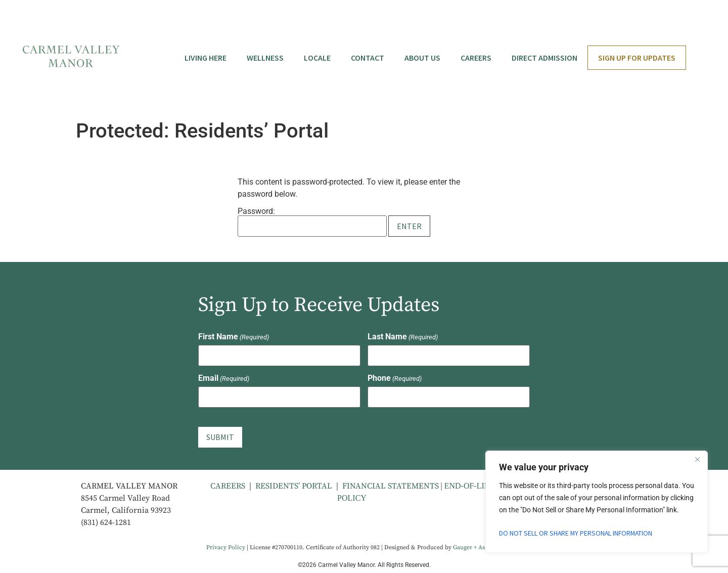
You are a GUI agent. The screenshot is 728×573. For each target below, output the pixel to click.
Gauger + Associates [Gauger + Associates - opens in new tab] (480, 546)
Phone (395, 378)
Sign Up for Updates (637, 58)
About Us (422, 58)
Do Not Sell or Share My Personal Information (577, 533)
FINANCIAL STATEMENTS (392, 484)
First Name (234, 337)
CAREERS (228, 484)
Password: (312, 222)
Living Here (206, 58)
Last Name (403, 337)
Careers (476, 58)
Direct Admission (544, 58)
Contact (368, 58)
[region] (597, 502)
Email (224, 378)
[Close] (697, 459)
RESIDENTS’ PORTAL (294, 484)
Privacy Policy (226, 546)
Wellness (265, 58)
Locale (317, 58)
